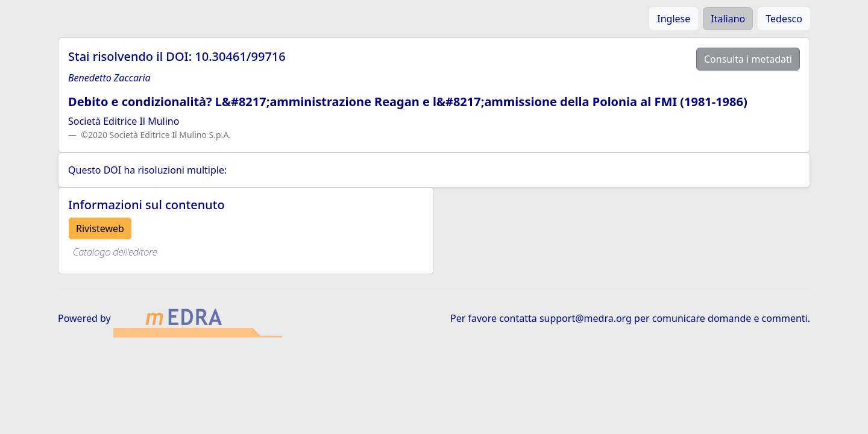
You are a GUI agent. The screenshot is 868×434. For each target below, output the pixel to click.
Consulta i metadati (748, 59)
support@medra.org (586, 318)
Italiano (728, 19)
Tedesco (784, 19)
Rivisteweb (100, 228)
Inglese (674, 19)
